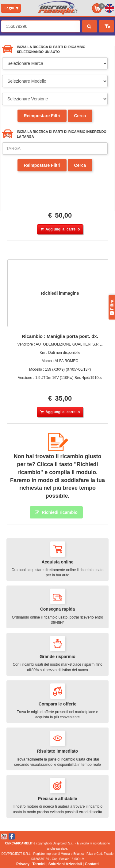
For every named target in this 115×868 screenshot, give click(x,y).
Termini (39, 864)
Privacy (23, 864)
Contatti (92, 864)
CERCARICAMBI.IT (19, 843)
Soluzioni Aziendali (65, 864)
